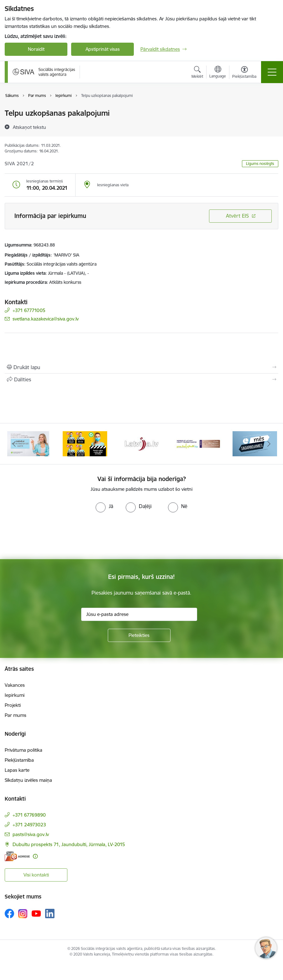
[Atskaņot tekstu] (29, 127)
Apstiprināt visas (103, 49)
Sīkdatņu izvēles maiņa (28, 780)
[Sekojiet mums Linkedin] (50, 914)
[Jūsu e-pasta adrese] (139, 614)
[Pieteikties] (139, 635)
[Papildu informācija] (35, 856)
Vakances (15, 685)
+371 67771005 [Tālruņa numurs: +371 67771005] (29, 310)
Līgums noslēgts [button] (260, 164)
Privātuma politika (24, 750)
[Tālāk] (269, 444)
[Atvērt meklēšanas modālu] (197, 73)
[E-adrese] (17, 856)
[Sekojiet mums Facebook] (9, 914)
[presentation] (52, 536)
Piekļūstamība (19, 760)
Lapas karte (17, 770)
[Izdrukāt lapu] (141, 367)
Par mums (16, 715)
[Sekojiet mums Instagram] (23, 914)
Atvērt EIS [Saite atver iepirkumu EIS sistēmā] (237, 216)
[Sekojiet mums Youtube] (36, 913)
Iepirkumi (15, 695)
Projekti (13, 705)
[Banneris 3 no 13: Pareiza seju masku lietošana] (85, 443)
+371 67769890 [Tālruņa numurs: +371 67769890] (29, 815)
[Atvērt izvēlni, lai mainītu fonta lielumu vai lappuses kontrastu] (244, 73)
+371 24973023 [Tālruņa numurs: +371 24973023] (29, 825)
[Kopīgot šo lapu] (141, 379)
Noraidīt (36, 49)
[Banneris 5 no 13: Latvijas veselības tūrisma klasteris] (198, 443)
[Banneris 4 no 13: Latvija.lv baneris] (141, 443)
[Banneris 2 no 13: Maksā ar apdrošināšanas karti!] (28, 443)
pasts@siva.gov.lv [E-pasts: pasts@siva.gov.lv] (31, 834)
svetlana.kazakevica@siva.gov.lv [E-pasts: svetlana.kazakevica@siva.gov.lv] (46, 319)
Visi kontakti (36, 875)
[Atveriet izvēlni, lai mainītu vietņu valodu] (218, 73)
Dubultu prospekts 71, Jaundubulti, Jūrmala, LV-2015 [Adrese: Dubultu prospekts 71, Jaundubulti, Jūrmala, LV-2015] (69, 844)
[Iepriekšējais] (14, 444)
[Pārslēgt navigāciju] (272, 72)
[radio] (104, 506)
